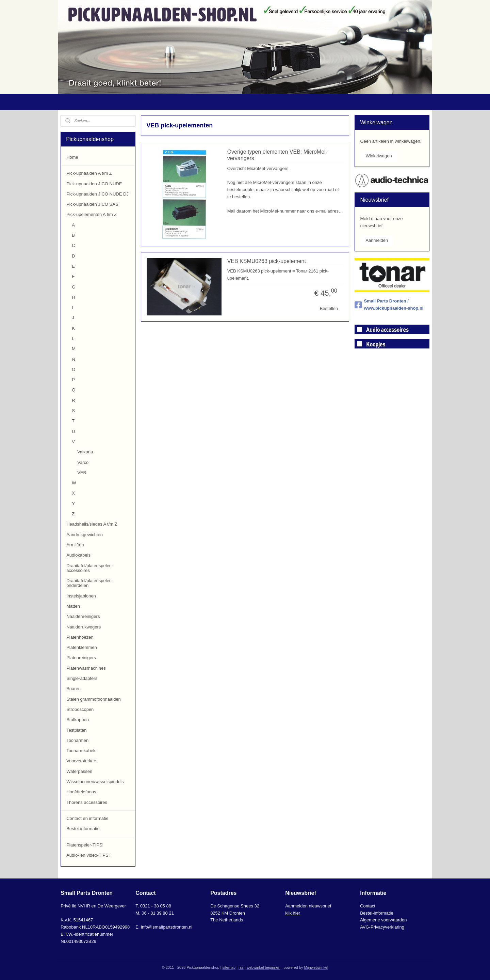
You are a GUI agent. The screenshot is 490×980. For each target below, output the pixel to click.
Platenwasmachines (86, 668)
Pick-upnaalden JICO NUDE (94, 184)
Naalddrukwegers (84, 627)
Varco (83, 462)
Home (72, 157)
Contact (368, 906)
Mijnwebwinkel (316, 967)
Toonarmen (77, 740)
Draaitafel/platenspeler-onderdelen (89, 583)
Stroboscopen (80, 709)
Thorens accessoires (87, 802)
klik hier (293, 913)
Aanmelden (377, 240)
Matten (73, 606)
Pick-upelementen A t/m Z (92, 214)
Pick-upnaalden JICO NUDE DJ (97, 194)
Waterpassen (79, 771)
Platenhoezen (80, 637)
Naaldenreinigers (83, 616)
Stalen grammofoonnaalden (94, 699)
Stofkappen (78, 720)
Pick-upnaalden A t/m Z (89, 173)
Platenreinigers (81, 658)
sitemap (229, 967)
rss (241, 967)
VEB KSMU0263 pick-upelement (266, 261)
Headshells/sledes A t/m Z (92, 524)
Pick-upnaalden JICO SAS (92, 204)
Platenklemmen (82, 647)
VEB (82, 473)
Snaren (73, 689)
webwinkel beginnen (264, 967)
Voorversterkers (82, 761)
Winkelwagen (379, 156)
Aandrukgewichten (85, 535)
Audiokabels (78, 555)
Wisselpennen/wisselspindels (95, 782)
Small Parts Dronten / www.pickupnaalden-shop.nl (389, 305)
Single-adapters (82, 678)
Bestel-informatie (83, 829)
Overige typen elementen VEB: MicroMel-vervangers (277, 155)
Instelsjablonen (81, 596)
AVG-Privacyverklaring (382, 927)
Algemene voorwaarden (383, 920)
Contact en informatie (87, 818)
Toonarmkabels (81, 751)
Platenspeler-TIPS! (85, 845)
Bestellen (329, 308)
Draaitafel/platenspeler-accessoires (89, 568)
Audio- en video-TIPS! (88, 855)
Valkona (85, 452)
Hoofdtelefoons (81, 792)
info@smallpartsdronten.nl (167, 927)
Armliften (75, 545)
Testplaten (76, 730)
